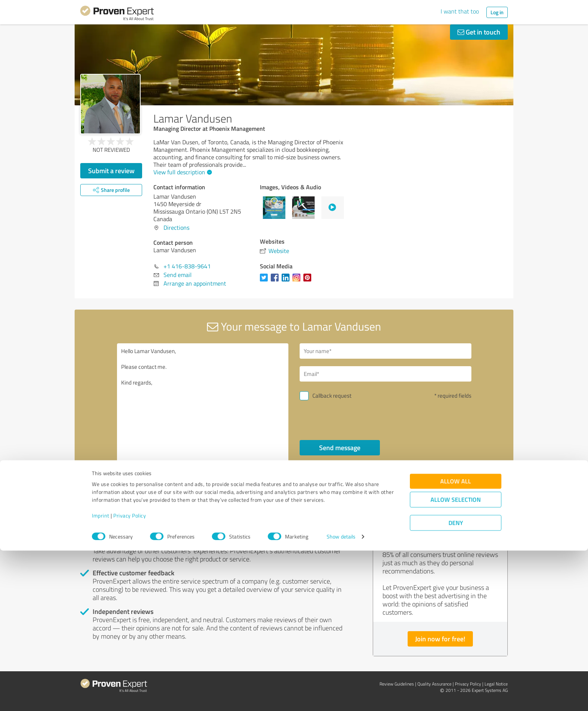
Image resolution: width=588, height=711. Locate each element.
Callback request (332, 396)
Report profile (223, 500)
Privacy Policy (130, 676)
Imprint (101, 676)
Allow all (456, 641)
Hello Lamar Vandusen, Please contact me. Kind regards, (203, 408)
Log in (497, 12)
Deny (456, 683)
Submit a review (111, 171)
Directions (176, 228)
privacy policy (345, 468)
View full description (182, 172)
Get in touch (479, 32)
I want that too (460, 11)
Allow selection (456, 660)
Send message (340, 448)
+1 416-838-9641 (187, 266)
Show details (341, 697)
